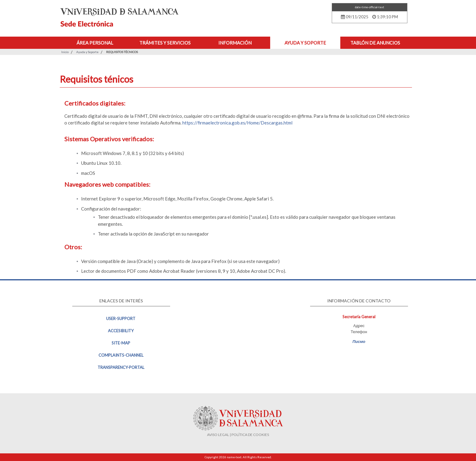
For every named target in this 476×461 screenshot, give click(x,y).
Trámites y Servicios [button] (165, 43)
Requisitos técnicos (122, 52)
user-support (121, 319)
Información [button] (235, 43)
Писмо (359, 341)
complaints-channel (121, 355)
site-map (121, 343)
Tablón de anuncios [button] (375, 43)
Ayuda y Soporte (87, 52)
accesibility (121, 331)
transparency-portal (121, 367)
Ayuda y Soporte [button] (305, 43)
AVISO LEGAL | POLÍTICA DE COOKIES (238, 435)
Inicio (65, 52)
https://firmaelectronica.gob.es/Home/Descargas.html (237, 123)
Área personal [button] (95, 43)
